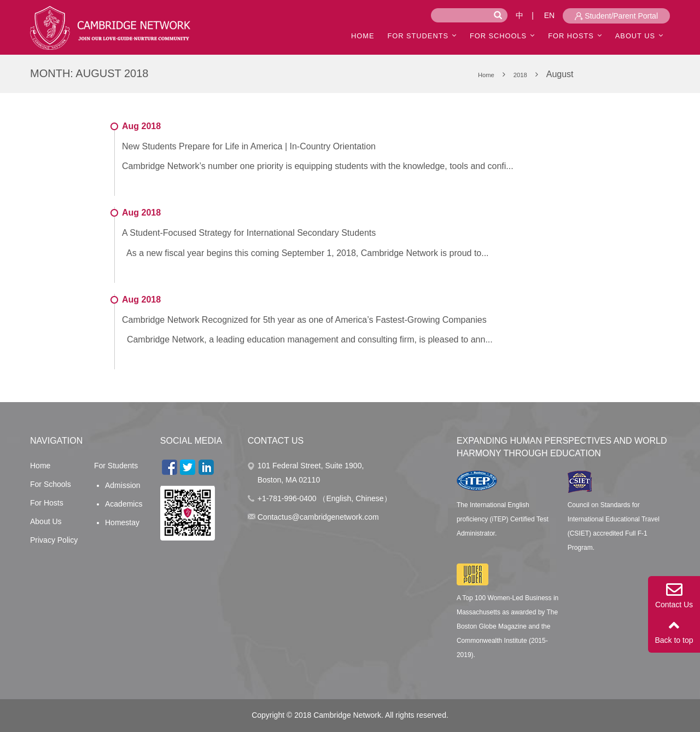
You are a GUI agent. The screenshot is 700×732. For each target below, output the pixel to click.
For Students (418, 36)
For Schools (498, 36)
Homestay (122, 522)
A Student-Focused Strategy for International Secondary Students (249, 233)
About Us (46, 521)
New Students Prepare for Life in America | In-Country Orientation (249, 146)
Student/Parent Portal (616, 16)
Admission (123, 485)
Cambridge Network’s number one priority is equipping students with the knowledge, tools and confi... (318, 166)
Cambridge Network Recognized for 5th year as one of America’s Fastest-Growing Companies (304, 320)
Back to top (674, 631)
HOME (363, 36)
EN (549, 15)
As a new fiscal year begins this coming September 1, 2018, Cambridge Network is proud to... (305, 253)
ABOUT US (635, 36)
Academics (124, 504)
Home (40, 466)
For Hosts (571, 36)
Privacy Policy (54, 540)
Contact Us (674, 595)
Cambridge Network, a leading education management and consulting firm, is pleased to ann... (307, 339)
